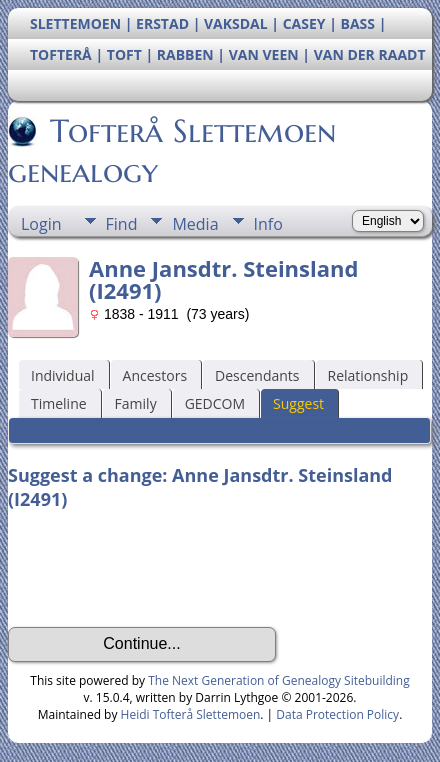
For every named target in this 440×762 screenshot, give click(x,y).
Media (195, 224)
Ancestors (155, 375)
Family (136, 403)
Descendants (257, 375)
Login (41, 224)
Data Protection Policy (337, 714)
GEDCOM (215, 403)
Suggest (298, 403)
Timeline (59, 403)
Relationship (368, 375)
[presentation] (160, 569)
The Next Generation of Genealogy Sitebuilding (279, 680)
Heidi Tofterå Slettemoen (191, 714)
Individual (63, 375)
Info (268, 224)
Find (122, 224)
